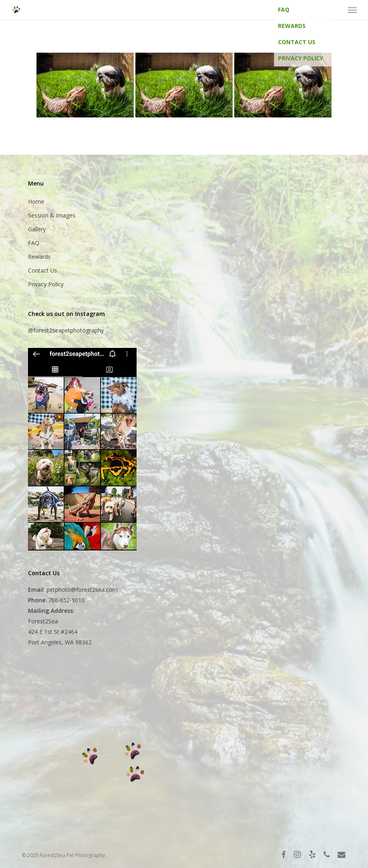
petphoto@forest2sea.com (82, 590)
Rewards (292, 26)
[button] (352, 10)
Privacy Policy (301, 58)
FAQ (284, 10)
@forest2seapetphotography (66, 330)
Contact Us (297, 42)
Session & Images (52, 215)
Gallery (37, 229)
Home (36, 202)
